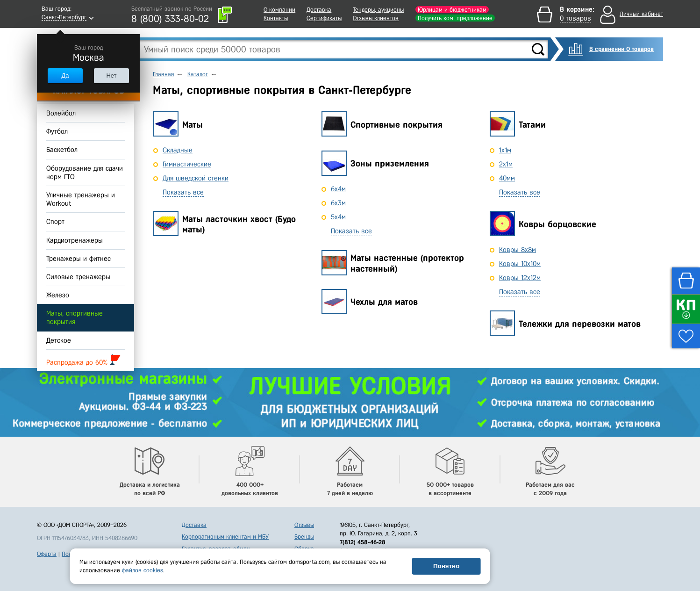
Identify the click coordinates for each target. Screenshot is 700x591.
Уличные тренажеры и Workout (81, 199)
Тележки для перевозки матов (580, 324)
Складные (178, 150)
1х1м (505, 150)
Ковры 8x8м (518, 250)
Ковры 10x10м (520, 264)
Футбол (57, 131)
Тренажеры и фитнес (79, 259)
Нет (111, 76)
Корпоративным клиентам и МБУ (225, 537)
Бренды (304, 537)
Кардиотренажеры (75, 240)
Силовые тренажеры (78, 277)
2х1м (506, 164)
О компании (279, 10)
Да (65, 76)
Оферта (47, 554)
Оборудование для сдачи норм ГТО (85, 173)
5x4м (338, 217)
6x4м (338, 189)
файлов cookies (143, 570)
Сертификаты (324, 18)
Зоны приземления (390, 163)
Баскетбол (62, 150)
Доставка (319, 10)
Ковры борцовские (557, 224)
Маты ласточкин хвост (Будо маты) (239, 224)
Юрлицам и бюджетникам (452, 10)
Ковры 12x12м (520, 278)
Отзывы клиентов (376, 18)
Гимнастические (187, 164)
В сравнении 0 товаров (621, 49)
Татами (532, 125)
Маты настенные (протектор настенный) (407, 263)
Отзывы (304, 525)
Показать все (183, 192)
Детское (59, 340)
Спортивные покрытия (396, 125)
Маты (193, 125)
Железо (58, 295)
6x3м (338, 203)
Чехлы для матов (384, 302)
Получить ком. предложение (455, 18)
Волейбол (61, 113)
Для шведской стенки (196, 178)
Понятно (446, 566)
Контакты (276, 18)
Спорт (55, 222)
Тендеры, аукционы (378, 10)
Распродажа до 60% (83, 360)
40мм (507, 178)
